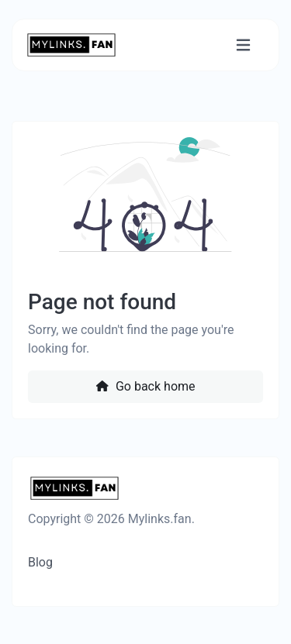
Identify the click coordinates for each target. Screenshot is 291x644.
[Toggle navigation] (243, 45)
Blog (40, 562)
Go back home (145, 386)
